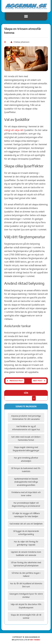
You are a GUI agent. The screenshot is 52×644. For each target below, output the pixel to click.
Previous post (15, 381)
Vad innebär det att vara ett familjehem (26, 524)
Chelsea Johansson (21, 42)
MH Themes (35, 640)
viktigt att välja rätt (14, 130)
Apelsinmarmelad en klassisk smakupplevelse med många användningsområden (26, 482)
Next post (39, 381)
